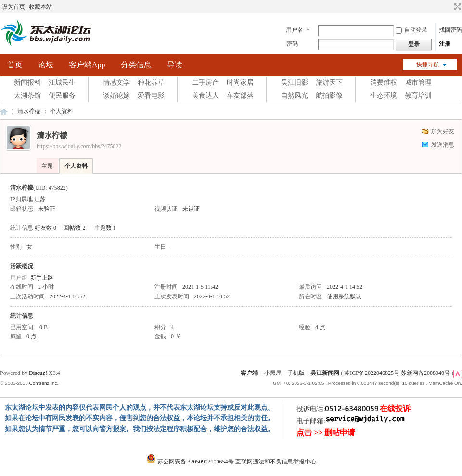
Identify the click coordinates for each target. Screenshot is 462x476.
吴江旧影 (295, 83)
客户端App (87, 65)
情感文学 (116, 83)
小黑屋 (273, 373)
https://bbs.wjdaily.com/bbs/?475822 (79, 146)
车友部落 (240, 96)
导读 (175, 65)
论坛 (46, 65)
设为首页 (13, 7)
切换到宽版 (456, 7)
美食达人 (205, 96)
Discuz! (38, 373)
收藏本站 (40, 7)
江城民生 (62, 83)
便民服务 (62, 96)
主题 (47, 166)
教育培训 (418, 96)
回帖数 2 (74, 228)
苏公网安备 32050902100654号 (191, 462)
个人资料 (76, 166)
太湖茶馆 (27, 96)
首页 (15, 65)
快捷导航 (428, 64)
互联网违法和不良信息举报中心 (276, 462)
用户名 (295, 30)
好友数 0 (45, 228)
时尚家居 (240, 83)
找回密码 (450, 30)
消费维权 (384, 83)
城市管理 (418, 83)
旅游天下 (329, 83)
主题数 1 (105, 228)
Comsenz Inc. (44, 383)
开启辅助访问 (449, 7)
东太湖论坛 (4, 111)
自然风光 (295, 96)
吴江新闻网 (325, 373)
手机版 (296, 373)
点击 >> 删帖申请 (326, 432)
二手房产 (205, 83)
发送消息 (443, 145)
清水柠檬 (29, 111)
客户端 (249, 373)
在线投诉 (395, 408)
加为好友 (443, 131)
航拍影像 (329, 96)
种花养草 (151, 83)
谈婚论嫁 (116, 96)
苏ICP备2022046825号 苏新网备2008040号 (397, 373)
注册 (445, 44)
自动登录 (411, 30)
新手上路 (42, 278)
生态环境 (384, 96)
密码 (292, 44)
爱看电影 (151, 96)
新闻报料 (27, 83)
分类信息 (136, 65)
